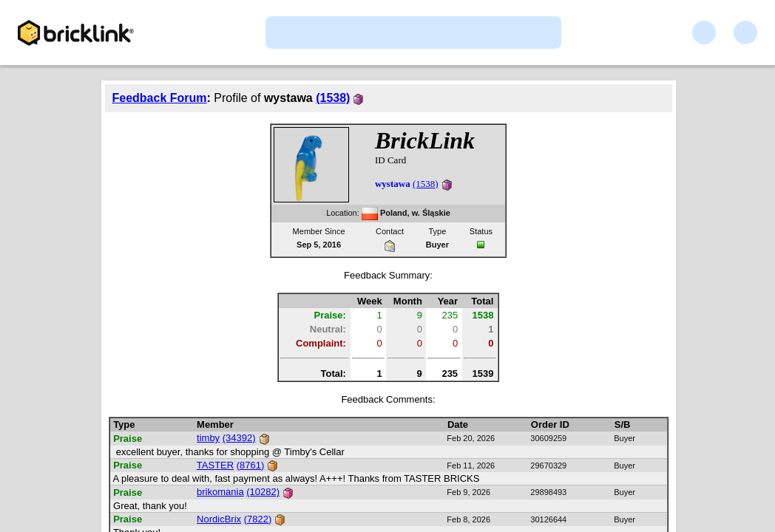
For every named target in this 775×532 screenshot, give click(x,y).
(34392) (239, 438)
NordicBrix (219, 519)
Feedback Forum (160, 98)
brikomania (220, 492)
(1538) (333, 98)
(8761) (251, 465)
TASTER (215, 465)
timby (208, 438)
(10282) (263, 492)
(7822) (258, 519)
